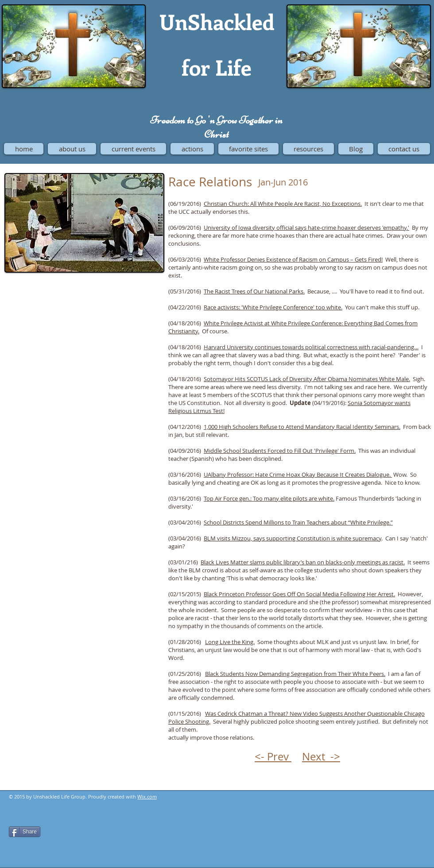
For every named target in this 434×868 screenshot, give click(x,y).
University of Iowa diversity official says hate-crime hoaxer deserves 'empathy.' (306, 228)
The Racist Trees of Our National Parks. (254, 291)
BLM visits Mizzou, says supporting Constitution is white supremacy (293, 538)
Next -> (321, 756)
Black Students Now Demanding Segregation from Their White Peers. (295, 674)
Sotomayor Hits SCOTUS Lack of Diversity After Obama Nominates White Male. (307, 379)
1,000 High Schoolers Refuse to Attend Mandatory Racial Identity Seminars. (302, 427)
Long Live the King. (230, 642)
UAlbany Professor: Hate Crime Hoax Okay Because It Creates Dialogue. (298, 475)
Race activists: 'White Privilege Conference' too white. (273, 307)
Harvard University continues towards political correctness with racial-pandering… (311, 347)
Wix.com (147, 797)
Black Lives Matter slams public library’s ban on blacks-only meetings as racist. (303, 562)
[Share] (25, 832)
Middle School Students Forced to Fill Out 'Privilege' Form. (280, 451)
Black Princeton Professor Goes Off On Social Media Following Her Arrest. (299, 594)
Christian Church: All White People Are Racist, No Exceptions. (283, 204)
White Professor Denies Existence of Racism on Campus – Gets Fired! (293, 259)
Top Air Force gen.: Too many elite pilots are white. (269, 498)
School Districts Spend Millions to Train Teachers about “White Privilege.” (298, 522)
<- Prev (273, 756)
